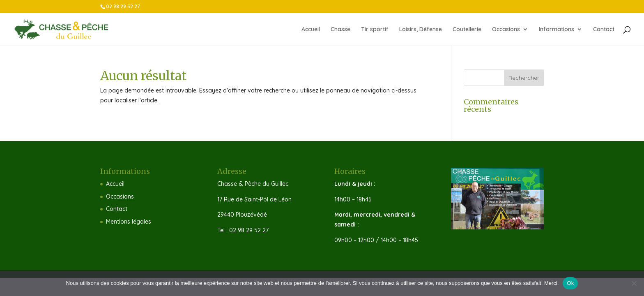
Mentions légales (129, 222)
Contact (604, 30)
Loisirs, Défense (421, 30)
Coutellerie (467, 30)
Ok (570, 283)
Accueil (311, 30)
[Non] (634, 283)
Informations (557, 30)
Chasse (340, 30)
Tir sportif (375, 30)
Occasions (506, 30)
